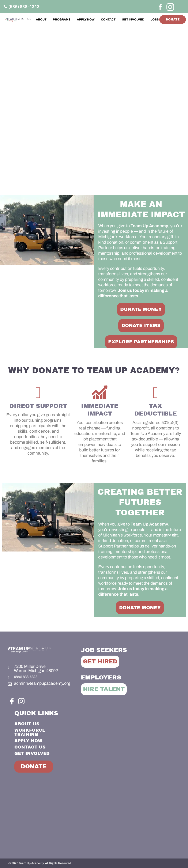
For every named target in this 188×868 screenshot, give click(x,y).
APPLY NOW (96, 18)
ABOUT (51, 18)
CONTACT (118, 18)
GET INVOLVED (143, 18)
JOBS (153, 23)
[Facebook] (160, 7)
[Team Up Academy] (94, 817)
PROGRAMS (72, 18)
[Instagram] (170, 6)
